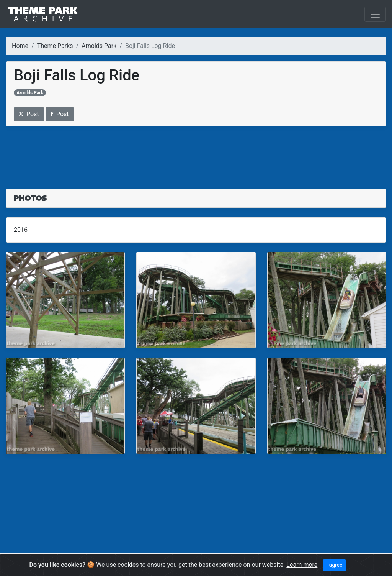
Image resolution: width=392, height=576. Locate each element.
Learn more (302, 565)
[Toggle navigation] (375, 14)
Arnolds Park (99, 46)
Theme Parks (55, 46)
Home (20, 46)
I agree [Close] (334, 565)
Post (29, 114)
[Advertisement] (196, 153)
